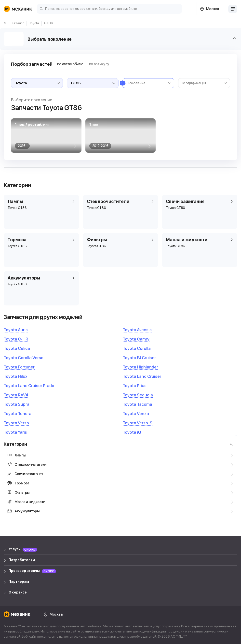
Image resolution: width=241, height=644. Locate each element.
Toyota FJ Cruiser (139, 358)
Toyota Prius (135, 386)
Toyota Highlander (140, 367)
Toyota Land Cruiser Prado (29, 386)
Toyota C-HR (16, 339)
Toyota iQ (132, 432)
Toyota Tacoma (137, 404)
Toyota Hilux (15, 376)
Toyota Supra (17, 404)
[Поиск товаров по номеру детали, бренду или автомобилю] (109, 8)
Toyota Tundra (18, 414)
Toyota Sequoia (138, 395)
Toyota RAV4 (16, 395)
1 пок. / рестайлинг (32, 125)
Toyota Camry (136, 339)
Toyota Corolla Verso (24, 358)
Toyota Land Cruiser (142, 376)
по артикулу (99, 64)
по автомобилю (70, 64)
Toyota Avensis (137, 330)
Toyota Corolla (137, 348)
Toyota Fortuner (19, 367)
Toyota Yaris (15, 432)
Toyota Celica (17, 348)
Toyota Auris (16, 330)
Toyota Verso (16, 423)
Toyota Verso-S (138, 423)
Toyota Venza (136, 414)
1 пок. (94, 125)
